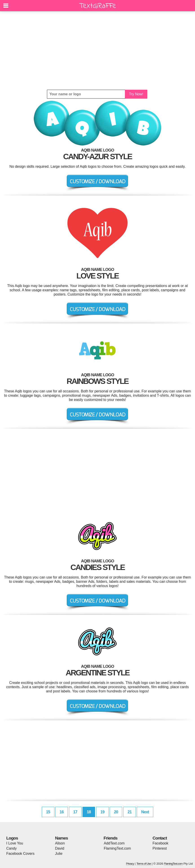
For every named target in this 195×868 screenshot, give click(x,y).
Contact (160, 838)
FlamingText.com (117, 848)
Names (61, 838)
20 (116, 812)
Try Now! (136, 94)
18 (89, 812)
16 (62, 812)
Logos (12, 838)
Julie (59, 854)
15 (48, 812)
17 (75, 812)
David (60, 848)
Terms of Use (144, 864)
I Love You (15, 843)
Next (145, 812)
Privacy (130, 864)
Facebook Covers (20, 854)
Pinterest (160, 848)
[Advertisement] (97, 50)
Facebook (160, 843)
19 (102, 812)
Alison (60, 843)
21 (130, 812)
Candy (11, 848)
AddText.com (114, 843)
